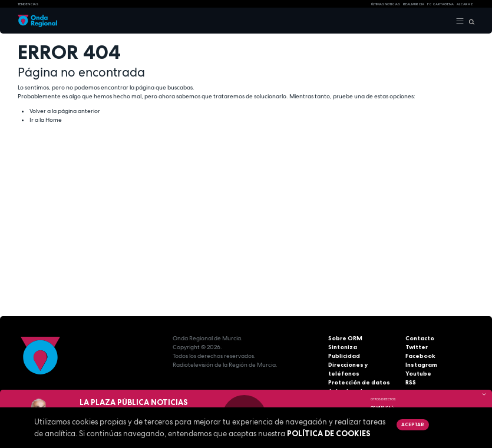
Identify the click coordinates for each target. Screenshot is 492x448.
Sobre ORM (345, 338)
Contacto (420, 338)
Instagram (421, 365)
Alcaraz (465, 4)
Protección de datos (359, 382)
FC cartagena (440, 4)
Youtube (418, 374)
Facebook (420, 356)
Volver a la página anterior (65, 111)
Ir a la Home (46, 120)
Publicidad (344, 356)
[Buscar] (469, 21)
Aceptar (412, 424)
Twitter (417, 347)
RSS (411, 382)
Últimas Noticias (386, 4)
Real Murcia (414, 4)
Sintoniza (343, 347)
